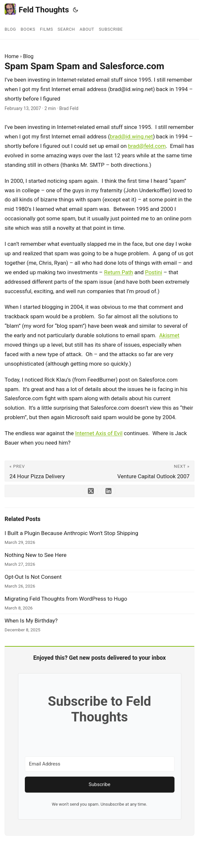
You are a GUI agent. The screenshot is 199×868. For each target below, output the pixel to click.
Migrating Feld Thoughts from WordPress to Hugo (66, 599)
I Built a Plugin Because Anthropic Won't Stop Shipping (71, 533)
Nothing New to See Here (36, 555)
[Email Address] (100, 764)
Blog (28, 56)
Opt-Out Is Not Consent (33, 577)
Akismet (169, 335)
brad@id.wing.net (131, 136)
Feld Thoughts (37, 9)
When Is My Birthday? (31, 621)
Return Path (119, 272)
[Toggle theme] (75, 10)
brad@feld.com (147, 146)
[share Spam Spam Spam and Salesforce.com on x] (91, 491)
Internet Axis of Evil (99, 433)
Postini (154, 272)
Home (12, 56)
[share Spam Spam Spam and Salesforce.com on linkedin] (108, 491)
